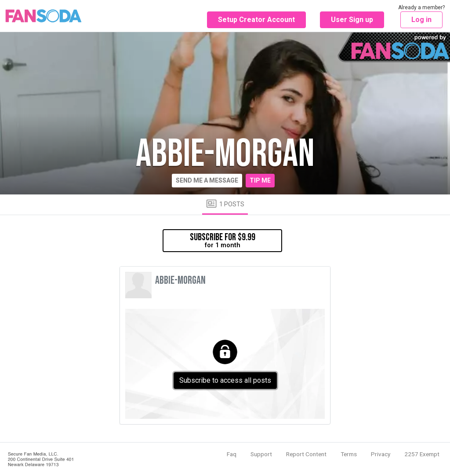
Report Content (306, 454)
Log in (421, 20)
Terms (349, 454)
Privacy (381, 454)
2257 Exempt (422, 454)
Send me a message (207, 180)
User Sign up (352, 20)
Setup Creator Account (256, 20)
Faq (232, 454)
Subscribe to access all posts (225, 380)
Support (261, 454)
